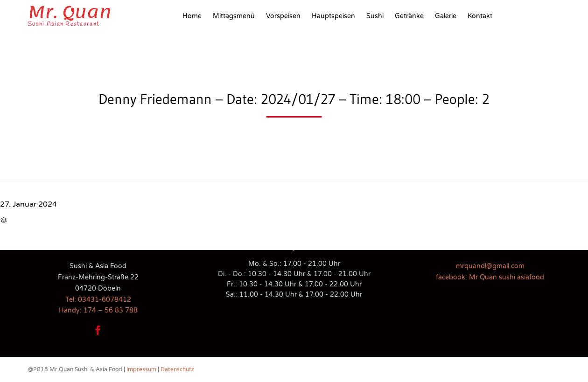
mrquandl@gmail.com (490, 266)
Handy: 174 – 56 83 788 (98, 310)
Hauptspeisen (333, 16)
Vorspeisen (283, 16)
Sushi (375, 16)
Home (192, 16)
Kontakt (480, 16)
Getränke (409, 16)
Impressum (141, 369)
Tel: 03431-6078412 (98, 300)
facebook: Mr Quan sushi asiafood (490, 277)
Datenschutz (177, 369)
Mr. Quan (70, 12)
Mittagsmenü (234, 16)
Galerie (446, 16)
